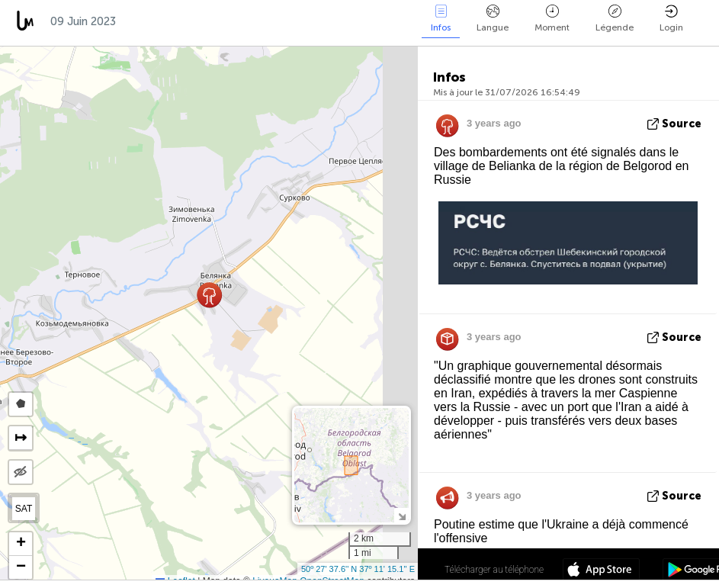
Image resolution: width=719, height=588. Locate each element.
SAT (24, 509)
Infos (441, 19)
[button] (209, 295)
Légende (615, 19)
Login (671, 19)
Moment (552, 19)
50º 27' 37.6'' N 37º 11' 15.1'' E (358, 569)
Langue (493, 19)
